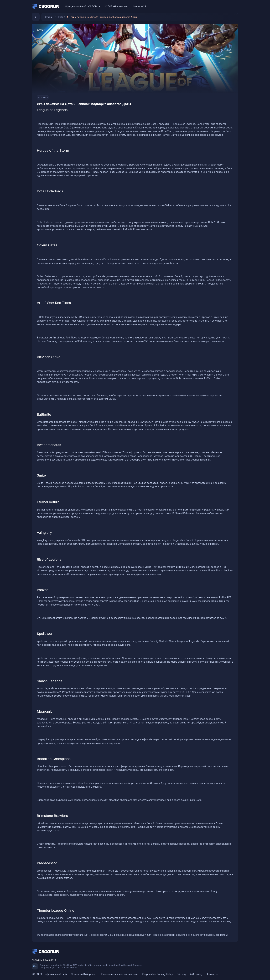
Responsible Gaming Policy (157, 974)
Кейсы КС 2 (139, 6)
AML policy (196, 974)
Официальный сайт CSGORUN (83, 6)
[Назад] (36, 17)
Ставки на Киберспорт (84, 974)
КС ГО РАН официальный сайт (49, 974)
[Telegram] (235, 6)
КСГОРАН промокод (116, 6)
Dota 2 (61, 17)
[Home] (46, 7)
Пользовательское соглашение (120, 974)
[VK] (223, 6)
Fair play (181, 974)
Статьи (49, 17)
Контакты (212, 974)
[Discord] (229, 6)
